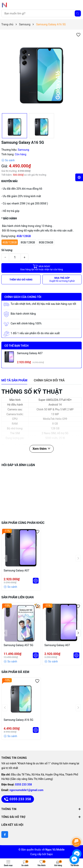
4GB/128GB (10, 242)
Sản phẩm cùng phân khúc (23, 523)
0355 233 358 (23, 785)
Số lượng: (7, 250)
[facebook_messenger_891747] (74, 859)
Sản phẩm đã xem (15, 672)
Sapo (50, 854)
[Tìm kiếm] (78, 13)
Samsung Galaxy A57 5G (18, 645)
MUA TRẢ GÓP (62, 280)
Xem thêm (41, 449)
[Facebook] (5, 835)
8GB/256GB (46, 242)
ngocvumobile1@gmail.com (26, 790)
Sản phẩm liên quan (17, 597)
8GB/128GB (28, 242)
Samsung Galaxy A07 (30, 353)
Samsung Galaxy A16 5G (18, 720)
